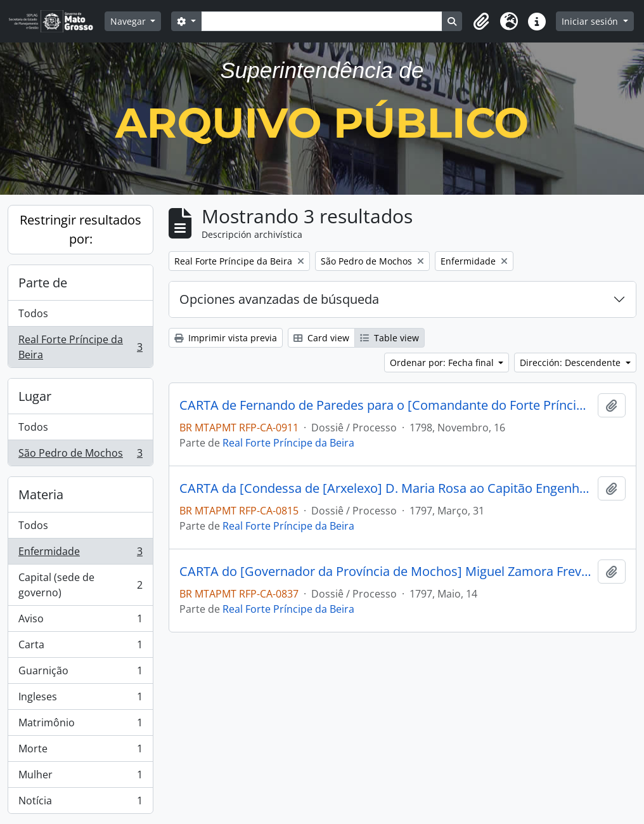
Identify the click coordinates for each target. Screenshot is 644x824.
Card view (321, 338)
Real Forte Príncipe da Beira (80, 347)
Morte (80, 751)
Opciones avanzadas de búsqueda (279, 299)
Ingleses (80, 699)
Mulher (80, 777)
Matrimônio (80, 725)
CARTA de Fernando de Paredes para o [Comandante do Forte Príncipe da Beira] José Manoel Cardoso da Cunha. (386, 405)
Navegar (129, 21)
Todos (33, 313)
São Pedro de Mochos (80, 455)
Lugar (35, 396)
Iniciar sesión (591, 21)
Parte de (43, 283)
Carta (80, 647)
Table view (390, 338)
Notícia (80, 803)
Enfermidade (80, 554)
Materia (41, 494)
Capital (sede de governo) (80, 585)
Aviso (80, 621)
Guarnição (80, 673)
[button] (481, 22)
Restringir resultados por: (80, 229)
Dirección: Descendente (571, 363)
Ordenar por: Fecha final (443, 363)
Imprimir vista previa (226, 338)
